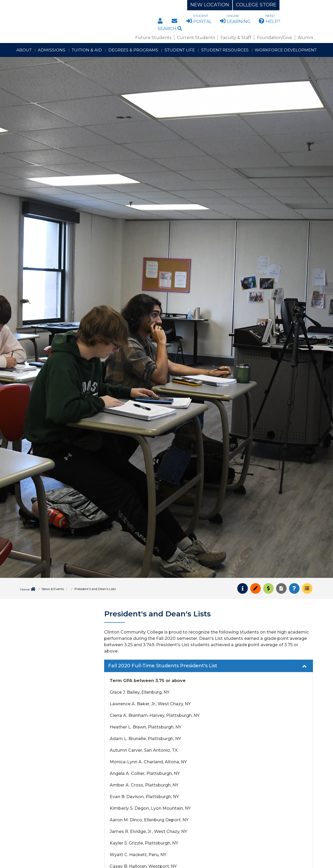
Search (170, 28)
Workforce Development (286, 50)
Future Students (153, 38)
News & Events (53, 589)
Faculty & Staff (236, 38)
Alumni (305, 38)
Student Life (180, 50)
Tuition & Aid (87, 50)
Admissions (52, 50)
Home (25, 589)
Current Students (196, 38)
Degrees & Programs (133, 50)
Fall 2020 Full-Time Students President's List (208, 666)
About (24, 50)
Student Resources (225, 50)
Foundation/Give (274, 38)
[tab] (209, 666)
